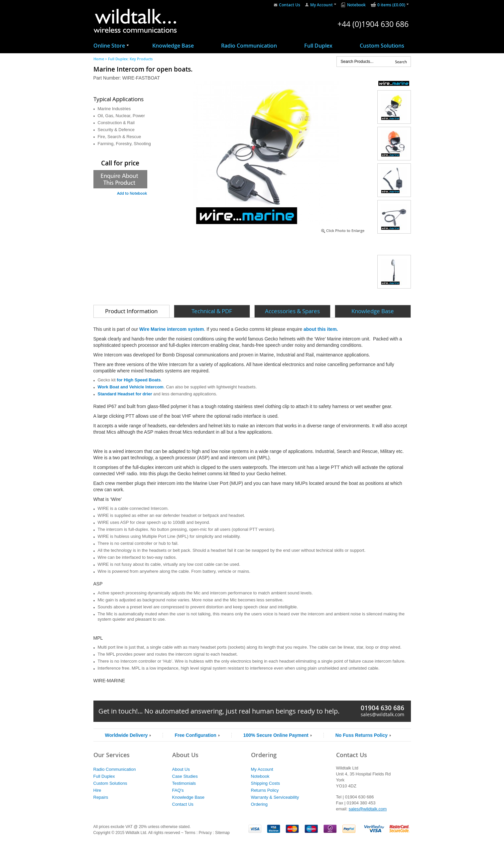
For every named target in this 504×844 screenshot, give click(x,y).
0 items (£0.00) (391, 5)
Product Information (131, 311)
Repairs (101, 797)
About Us (181, 769)
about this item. (321, 329)
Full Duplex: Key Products (130, 59)
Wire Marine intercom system (172, 329)
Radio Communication (249, 46)
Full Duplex (318, 46)
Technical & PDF (212, 311)
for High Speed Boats (139, 380)
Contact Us (290, 5)
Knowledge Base (173, 46)
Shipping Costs (265, 783)
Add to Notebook (132, 193)
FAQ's (178, 790)
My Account (321, 5)
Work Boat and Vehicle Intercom (131, 387)
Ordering (259, 804)
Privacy (205, 833)
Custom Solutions (382, 46)
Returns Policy (265, 790)
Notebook (356, 5)
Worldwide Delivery (126, 735)
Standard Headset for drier (125, 394)
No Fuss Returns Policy (362, 735)
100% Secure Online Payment (276, 735)
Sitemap (222, 833)
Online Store (109, 46)
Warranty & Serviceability (275, 797)
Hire (97, 790)
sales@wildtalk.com (382, 714)
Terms (190, 833)
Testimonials (184, 783)
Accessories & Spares (292, 311)
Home (99, 59)
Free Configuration (195, 735)
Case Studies (185, 776)
